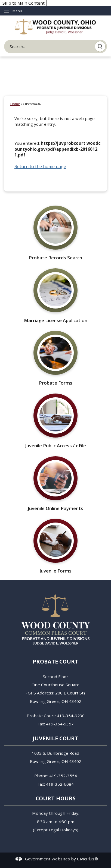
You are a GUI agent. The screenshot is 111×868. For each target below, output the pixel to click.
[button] (100, 46)
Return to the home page (40, 166)
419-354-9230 (71, 716)
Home (15, 104)
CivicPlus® (87, 859)
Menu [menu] (17, 11)
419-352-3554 (63, 776)
